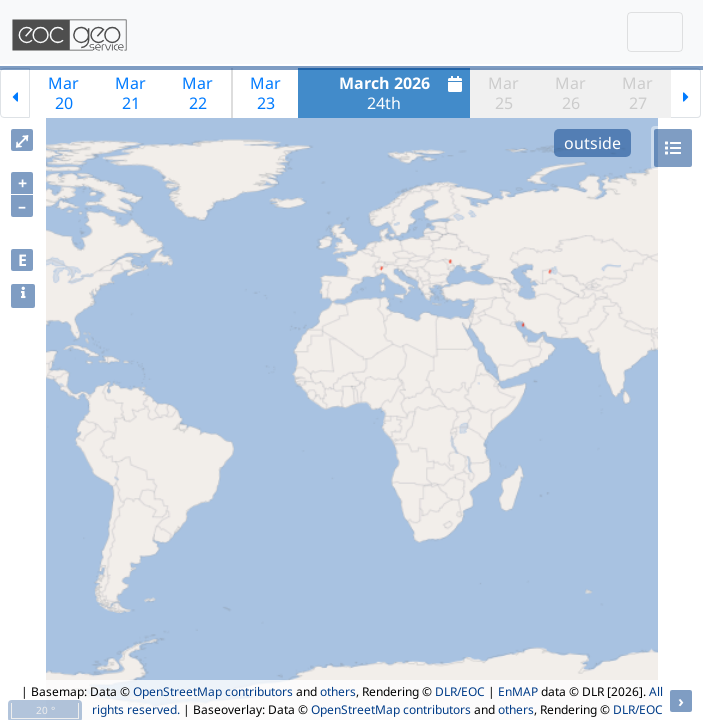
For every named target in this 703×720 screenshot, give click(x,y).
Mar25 (503, 93)
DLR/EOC (460, 691)
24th (403, 93)
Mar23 (265, 93)
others (338, 691)
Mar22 (197, 93)
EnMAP (518, 691)
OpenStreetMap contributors (213, 691)
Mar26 (570, 93)
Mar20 (63, 93)
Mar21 (130, 93)
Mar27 (637, 93)
